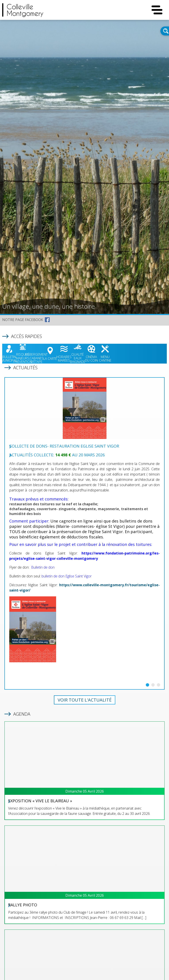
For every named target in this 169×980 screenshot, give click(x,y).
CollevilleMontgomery (25, 10)
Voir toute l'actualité (85, 700)
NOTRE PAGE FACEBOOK (23, 320)
